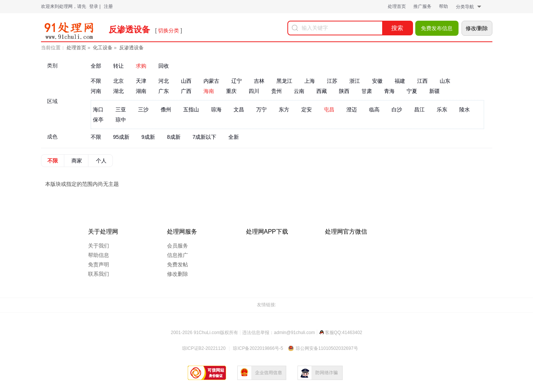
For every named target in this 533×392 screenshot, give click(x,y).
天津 (141, 81)
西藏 (322, 91)
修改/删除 (477, 28)
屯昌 (329, 109)
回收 (164, 66)
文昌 (239, 109)
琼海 (216, 109)
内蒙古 (211, 81)
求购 (141, 66)
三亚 (121, 109)
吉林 (259, 81)
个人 (101, 161)
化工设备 (103, 48)
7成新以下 (205, 137)
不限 (96, 81)
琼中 (121, 120)
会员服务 (178, 246)
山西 (186, 81)
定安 (307, 109)
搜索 (397, 28)
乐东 (442, 109)
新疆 (434, 91)
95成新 (121, 137)
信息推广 (178, 255)
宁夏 (412, 91)
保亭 (98, 120)
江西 (422, 81)
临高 (374, 109)
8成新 (174, 137)
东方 (284, 109)
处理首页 (397, 6)
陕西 (344, 91)
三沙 (143, 109)
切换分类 (169, 30)
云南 (299, 91)
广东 (164, 91)
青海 (389, 91)
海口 (98, 109)
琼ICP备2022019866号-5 (258, 348)
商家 (77, 161)
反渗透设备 (131, 48)
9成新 (148, 137)
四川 (254, 91)
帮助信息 (99, 255)
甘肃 (367, 91)
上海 (310, 81)
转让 (118, 66)
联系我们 (99, 274)
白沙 (397, 109)
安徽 (377, 81)
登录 (94, 6)
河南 (96, 91)
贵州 (276, 91)
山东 (445, 81)
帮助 (443, 6)
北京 (118, 81)
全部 (96, 66)
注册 (108, 6)
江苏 (332, 81)
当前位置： (53, 48)
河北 (164, 81)
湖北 (118, 91)
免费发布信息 (437, 28)
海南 (209, 91)
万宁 (261, 109)
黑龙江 (284, 81)
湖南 (141, 91)
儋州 (166, 109)
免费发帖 (178, 264)
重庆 (231, 91)
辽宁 (237, 81)
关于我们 (99, 246)
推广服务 (422, 6)
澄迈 (352, 109)
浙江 (355, 81)
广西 (186, 91)
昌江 (419, 109)
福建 (400, 81)
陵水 (465, 109)
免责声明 (99, 264)
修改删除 (178, 274)
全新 (234, 137)
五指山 (191, 109)
